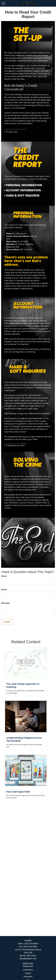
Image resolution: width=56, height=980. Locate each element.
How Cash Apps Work (18, 792)
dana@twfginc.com (28, 959)
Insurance (28, 977)
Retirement (28, 966)
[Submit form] (7, 622)
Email (4, 590)
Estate (28, 973)
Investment (28, 970)
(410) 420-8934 (31, 944)
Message (5, 603)
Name (4, 576)
